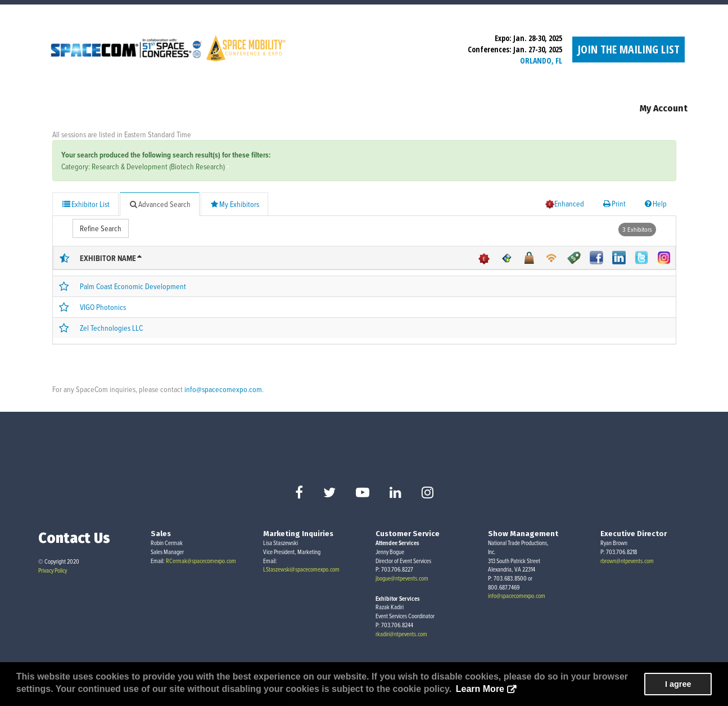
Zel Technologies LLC (111, 328)
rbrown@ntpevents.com (627, 561)
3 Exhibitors (637, 229)
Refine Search (101, 228)
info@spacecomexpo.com (223, 389)
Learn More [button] (480, 689)
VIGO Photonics (103, 307)
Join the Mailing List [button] (628, 49)
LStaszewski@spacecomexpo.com (301, 569)
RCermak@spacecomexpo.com (201, 561)
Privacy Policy (53, 570)
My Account (664, 108)
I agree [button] (678, 684)
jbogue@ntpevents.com (402, 578)
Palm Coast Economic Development (133, 286)
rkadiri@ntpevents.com (401, 634)
